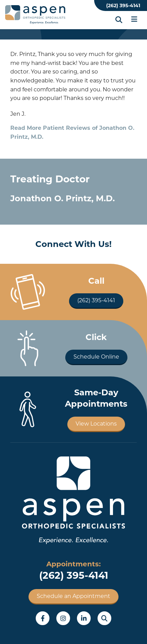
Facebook (43, 618)
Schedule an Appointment (73, 596)
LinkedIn (84, 618)
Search (104, 618)
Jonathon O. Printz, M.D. (63, 198)
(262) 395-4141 (123, 5)
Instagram (63, 618)
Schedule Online (96, 357)
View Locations (96, 424)
